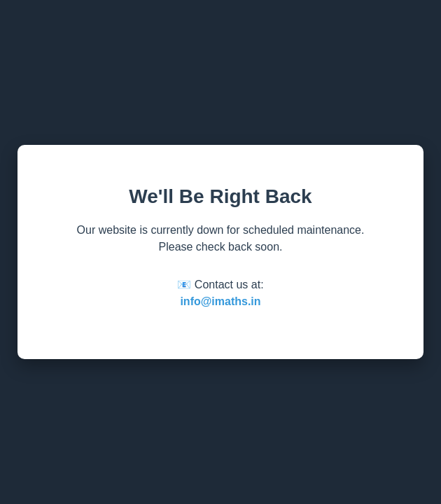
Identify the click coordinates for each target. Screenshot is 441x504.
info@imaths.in (220, 301)
